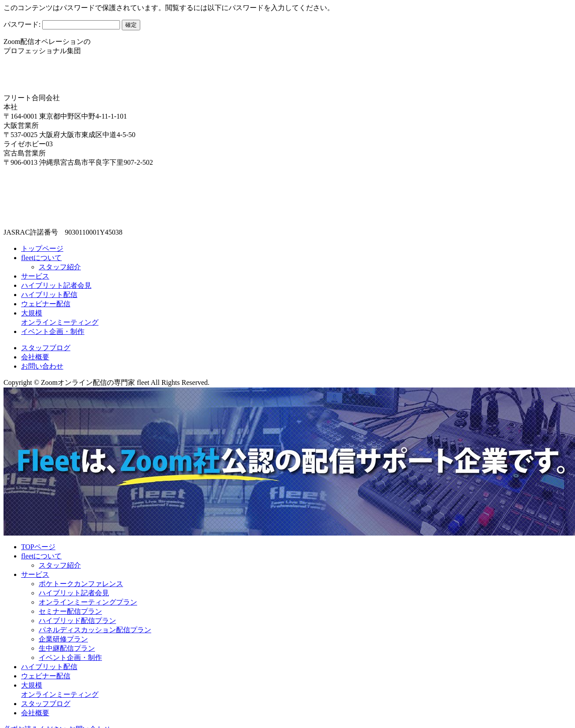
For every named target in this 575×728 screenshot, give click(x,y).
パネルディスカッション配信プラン (95, 630)
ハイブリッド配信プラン (77, 621)
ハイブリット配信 (49, 295)
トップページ (42, 248)
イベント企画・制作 (53, 331)
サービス (35, 276)
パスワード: (62, 24)
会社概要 (35, 357)
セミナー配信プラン (70, 611)
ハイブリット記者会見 (56, 285)
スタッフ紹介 (60, 267)
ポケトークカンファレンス (81, 584)
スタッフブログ (46, 348)
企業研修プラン (63, 639)
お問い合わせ (42, 366)
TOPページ (38, 547)
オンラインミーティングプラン (88, 602)
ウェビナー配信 (46, 304)
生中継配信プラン (67, 648)
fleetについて (41, 258)
